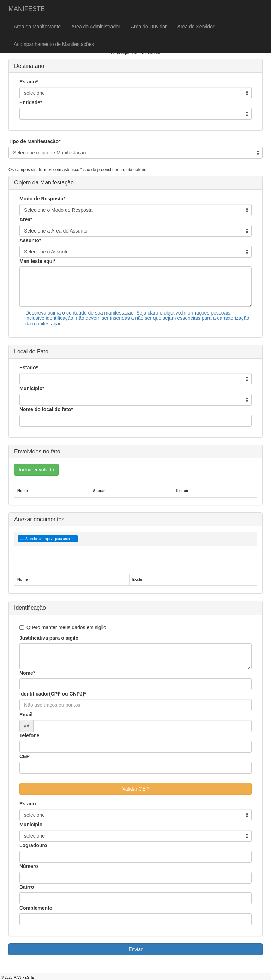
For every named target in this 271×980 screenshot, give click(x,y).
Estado (28, 804)
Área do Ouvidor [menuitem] (149, 27)
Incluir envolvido (36, 470)
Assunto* (30, 240)
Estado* (29, 82)
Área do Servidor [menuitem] (196, 27)
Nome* (27, 673)
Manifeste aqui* (38, 261)
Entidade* (31, 102)
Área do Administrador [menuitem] (96, 27)
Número (29, 866)
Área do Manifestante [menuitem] (37, 27)
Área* (26, 219)
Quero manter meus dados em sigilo (63, 627)
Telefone (29, 735)
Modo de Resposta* (42, 199)
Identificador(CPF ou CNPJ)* (53, 694)
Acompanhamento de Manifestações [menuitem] (54, 44)
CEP (25, 756)
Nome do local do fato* (46, 409)
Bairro (27, 887)
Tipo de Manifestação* (35, 141)
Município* (32, 388)
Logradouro (33, 845)
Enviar (135, 949)
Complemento (36, 908)
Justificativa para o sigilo (49, 638)
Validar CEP (135, 789)
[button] (48, 539)
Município (31, 825)
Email (26, 715)
